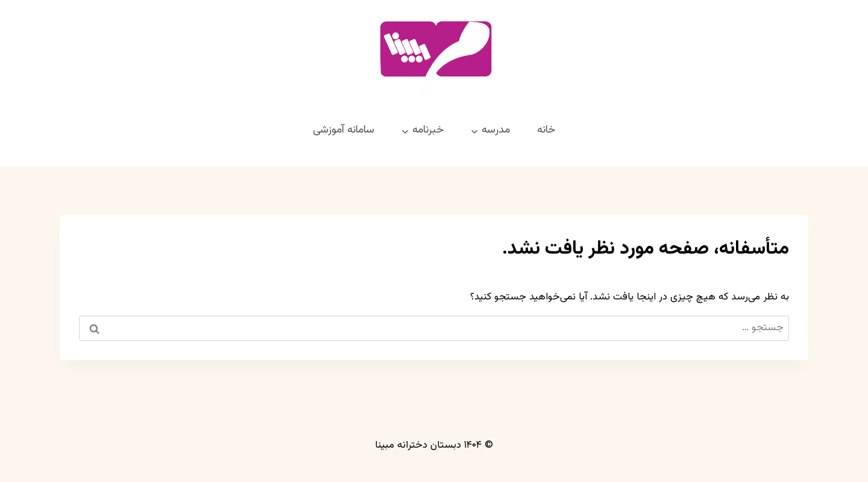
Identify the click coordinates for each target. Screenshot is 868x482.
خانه (546, 130)
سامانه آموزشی (344, 130)
